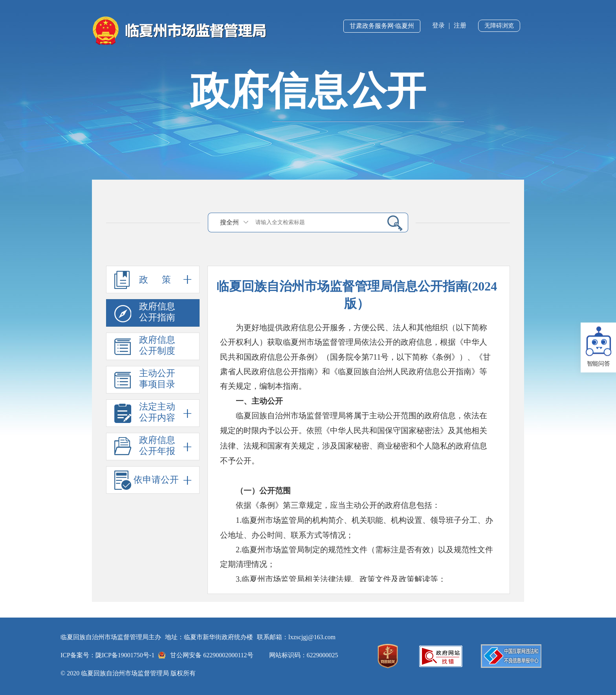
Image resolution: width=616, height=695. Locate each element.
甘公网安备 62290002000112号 (212, 655)
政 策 (153, 279)
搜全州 (229, 222)
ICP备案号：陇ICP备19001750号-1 (107, 655)
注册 (460, 25)
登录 (438, 25)
